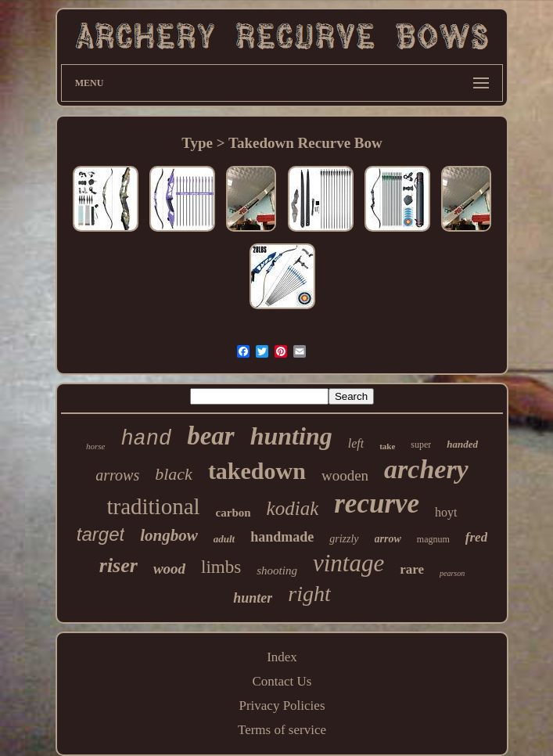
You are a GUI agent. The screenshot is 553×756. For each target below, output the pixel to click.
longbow (169, 535)
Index (282, 657)
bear (211, 436)
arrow (388, 539)
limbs (221, 567)
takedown (257, 471)
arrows (117, 475)
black (174, 474)
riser (118, 565)
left (356, 443)
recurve (377, 504)
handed (462, 444)
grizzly (344, 539)
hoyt (446, 512)
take (387, 446)
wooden (345, 475)
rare (412, 569)
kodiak (293, 508)
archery (426, 469)
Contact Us (282, 681)
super (421, 445)
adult (224, 539)
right (309, 594)
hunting (291, 436)
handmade (282, 537)
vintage (348, 563)
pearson (452, 573)
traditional (153, 506)
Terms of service (282, 730)
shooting (277, 571)
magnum (433, 539)
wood (169, 569)
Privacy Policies (282, 706)
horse (95, 446)
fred (476, 537)
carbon (233, 513)
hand (146, 439)
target (101, 534)
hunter (253, 598)
